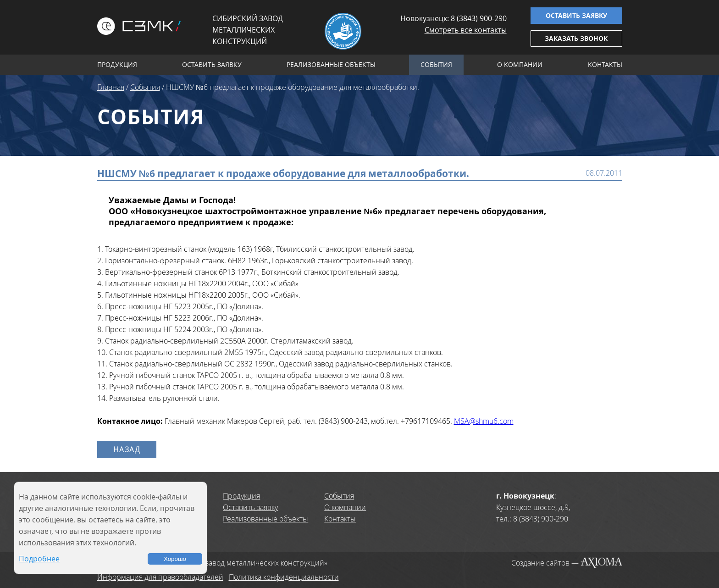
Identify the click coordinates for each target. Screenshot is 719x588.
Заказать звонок (576, 38)
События (436, 64)
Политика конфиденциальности (284, 577)
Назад (127, 449)
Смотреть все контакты (466, 30)
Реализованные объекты (331, 64)
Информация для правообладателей (160, 577)
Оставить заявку (576, 15)
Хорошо (175, 559)
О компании (520, 64)
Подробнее (39, 559)
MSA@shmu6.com (484, 421)
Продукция (117, 64)
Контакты (605, 64)
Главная (111, 87)
